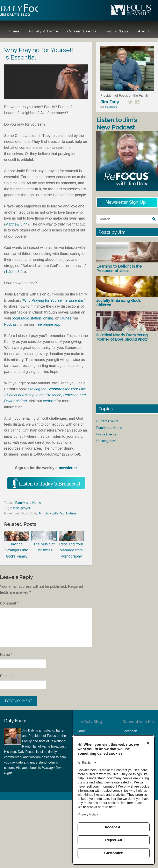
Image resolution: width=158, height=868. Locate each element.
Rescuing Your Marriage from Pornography (71, 545)
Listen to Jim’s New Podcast (117, 124)
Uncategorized (107, 441)
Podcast (11, 324)
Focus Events (106, 434)
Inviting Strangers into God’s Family (17, 545)
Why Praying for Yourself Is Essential (53, 300)
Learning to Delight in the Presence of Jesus (119, 269)
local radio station (27, 318)
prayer (26, 508)
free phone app (48, 324)
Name (6, 655)
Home (81, 731)
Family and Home (28, 503)
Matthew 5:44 (16, 224)
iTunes (66, 318)
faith (16, 508)
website (49, 401)
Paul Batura (111, 107)
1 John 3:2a (15, 272)
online (48, 318)
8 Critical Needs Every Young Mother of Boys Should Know (122, 337)
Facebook (130, 731)
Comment (9, 603)
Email (6, 676)
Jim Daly (27, 11)
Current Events (107, 421)
